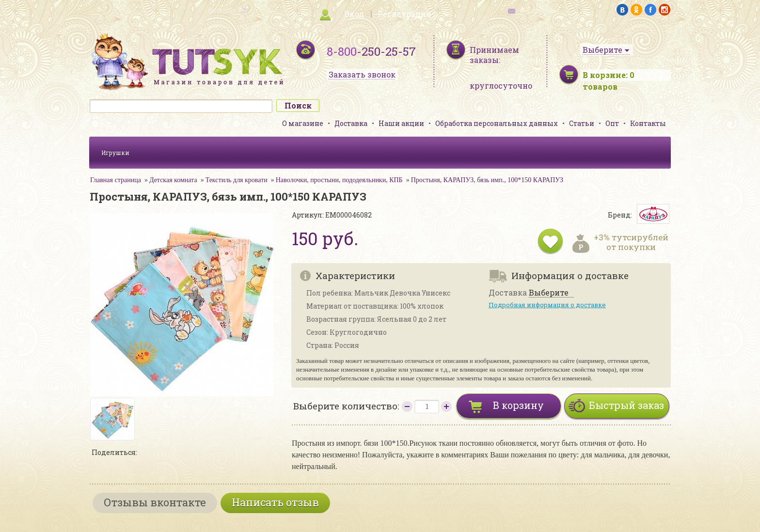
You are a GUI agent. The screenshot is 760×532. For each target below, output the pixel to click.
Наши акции (401, 123)
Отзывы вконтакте (155, 502)
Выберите (549, 293)
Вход (354, 14)
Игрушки (115, 153)
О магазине (303, 123)
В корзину (518, 405)
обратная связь (538, 10)
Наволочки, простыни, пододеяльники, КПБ (339, 180)
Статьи (582, 123)
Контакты (648, 123)
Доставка (351, 123)
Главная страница (116, 180)
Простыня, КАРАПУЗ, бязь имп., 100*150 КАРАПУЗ (487, 180)
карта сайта (222, 10)
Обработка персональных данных (497, 123)
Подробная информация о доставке (547, 305)
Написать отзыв (275, 502)
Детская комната (173, 180)
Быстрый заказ (626, 405)
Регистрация (404, 14)
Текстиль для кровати (237, 180)
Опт (612, 123)
